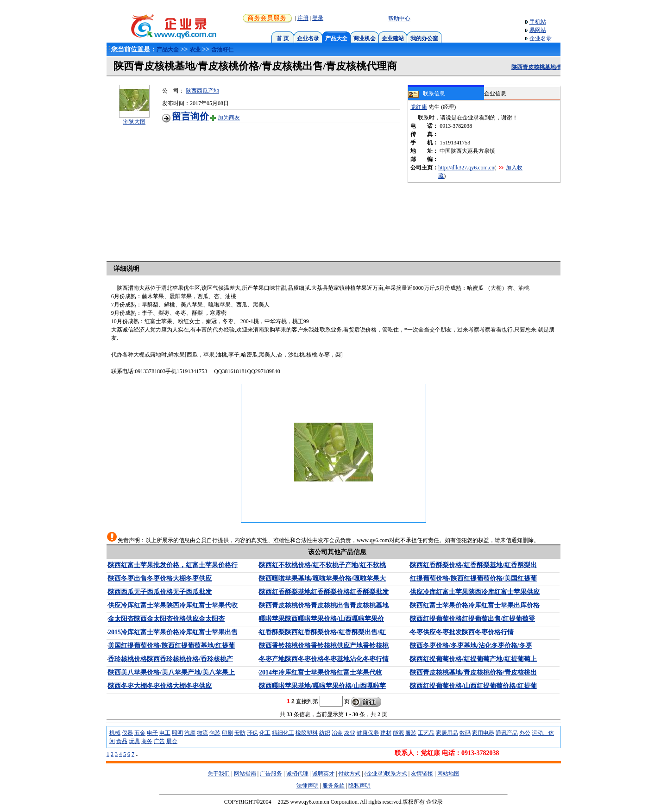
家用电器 (483, 733)
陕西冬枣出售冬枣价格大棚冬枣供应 (160, 578)
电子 (152, 733)
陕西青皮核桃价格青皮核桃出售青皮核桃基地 (324, 605)
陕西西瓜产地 (202, 91)
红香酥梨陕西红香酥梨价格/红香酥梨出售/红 (322, 632)
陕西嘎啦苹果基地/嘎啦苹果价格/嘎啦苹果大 (322, 578)
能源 (398, 733)
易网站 (538, 30)
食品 (122, 741)
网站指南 (245, 774)
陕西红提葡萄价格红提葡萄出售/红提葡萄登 (472, 619)
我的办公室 (424, 38)
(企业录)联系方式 (386, 774)
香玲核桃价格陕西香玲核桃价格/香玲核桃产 (170, 659)
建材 (386, 733)
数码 (465, 733)
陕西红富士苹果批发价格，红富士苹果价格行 (173, 565)
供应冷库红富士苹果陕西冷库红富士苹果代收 (173, 605)
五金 (140, 733)
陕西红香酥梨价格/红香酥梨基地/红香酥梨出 (473, 565)
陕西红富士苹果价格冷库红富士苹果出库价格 (475, 605)
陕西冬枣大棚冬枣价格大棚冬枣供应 (160, 686)
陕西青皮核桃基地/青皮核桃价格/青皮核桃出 (473, 672)
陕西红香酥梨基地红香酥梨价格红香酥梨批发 (324, 592)
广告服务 (271, 774)
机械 (115, 733)
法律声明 (308, 786)
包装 (215, 733)
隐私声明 (359, 786)
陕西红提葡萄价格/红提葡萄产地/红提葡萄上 (473, 659)
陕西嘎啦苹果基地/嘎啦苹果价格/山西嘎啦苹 (322, 686)
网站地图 (448, 774)
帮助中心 (399, 19)
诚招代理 (297, 774)
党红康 (419, 107)
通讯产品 (507, 733)
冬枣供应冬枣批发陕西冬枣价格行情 (462, 632)
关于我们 (219, 774)
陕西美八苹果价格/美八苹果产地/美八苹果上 (171, 672)
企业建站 (393, 38)
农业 (195, 50)
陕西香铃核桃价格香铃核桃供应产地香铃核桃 (324, 646)
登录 (318, 18)
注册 (303, 18)
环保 (252, 733)
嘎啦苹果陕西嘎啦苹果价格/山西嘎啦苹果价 (321, 619)
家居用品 (447, 733)
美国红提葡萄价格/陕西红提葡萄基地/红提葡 (171, 646)
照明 (177, 733)
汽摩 (190, 733)
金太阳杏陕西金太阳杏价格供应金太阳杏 (166, 619)
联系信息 (427, 94)
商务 (147, 741)
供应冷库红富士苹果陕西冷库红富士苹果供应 (475, 592)
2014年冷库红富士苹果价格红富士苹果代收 (321, 672)
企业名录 (308, 38)
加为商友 (229, 118)
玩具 (134, 741)
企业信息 (495, 94)
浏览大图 (134, 122)
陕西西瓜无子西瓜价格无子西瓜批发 (160, 592)
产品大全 (168, 50)
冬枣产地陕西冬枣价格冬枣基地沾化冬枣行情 (324, 659)
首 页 (283, 38)
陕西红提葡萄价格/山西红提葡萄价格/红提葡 (473, 686)
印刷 (227, 733)
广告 (159, 741)
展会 (172, 741)
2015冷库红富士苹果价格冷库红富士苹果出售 (173, 632)
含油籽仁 (222, 50)
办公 (525, 733)
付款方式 (349, 774)
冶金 (337, 733)
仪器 (127, 733)
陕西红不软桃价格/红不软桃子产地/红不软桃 (322, 565)
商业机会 (365, 38)
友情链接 (422, 774)
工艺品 (426, 733)
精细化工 (283, 733)
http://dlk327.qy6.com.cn (466, 168)
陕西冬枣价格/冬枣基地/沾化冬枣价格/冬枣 (471, 646)
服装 (411, 733)
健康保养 (368, 733)
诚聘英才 (323, 774)
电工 (165, 733)
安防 (240, 733)
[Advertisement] (285, 188)
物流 (202, 733)
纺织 (325, 733)
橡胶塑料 (307, 733)
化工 (265, 733)
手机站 (538, 22)
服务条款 (333, 786)
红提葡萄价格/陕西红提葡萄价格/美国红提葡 (473, 578)
